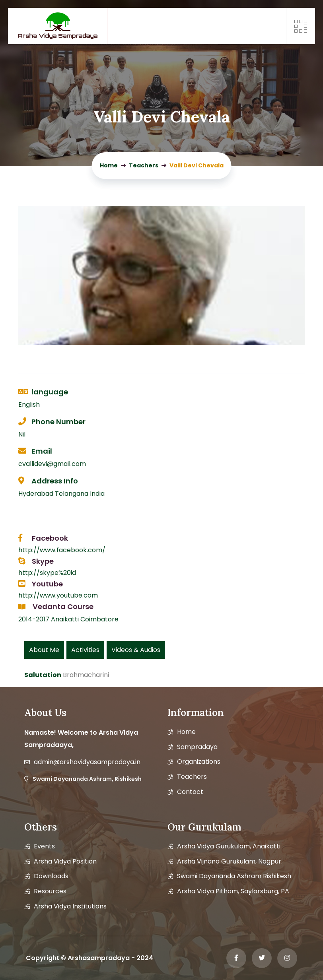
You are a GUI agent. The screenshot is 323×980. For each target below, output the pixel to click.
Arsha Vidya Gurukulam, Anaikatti (229, 846)
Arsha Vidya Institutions (70, 906)
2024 (145, 958)
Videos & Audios (136, 650)
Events (44, 846)
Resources (50, 891)
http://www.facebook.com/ (62, 550)
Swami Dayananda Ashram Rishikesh (234, 876)
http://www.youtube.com (58, 595)
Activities (85, 650)
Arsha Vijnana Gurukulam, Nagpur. (230, 862)
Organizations (199, 762)
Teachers (192, 777)
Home (186, 732)
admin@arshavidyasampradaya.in (87, 762)
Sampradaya (197, 747)
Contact (190, 792)
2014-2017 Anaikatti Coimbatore (68, 619)
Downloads (51, 876)
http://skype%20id (47, 573)
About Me (44, 650)
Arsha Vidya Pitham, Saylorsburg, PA (233, 891)
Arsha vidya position (65, 862)
